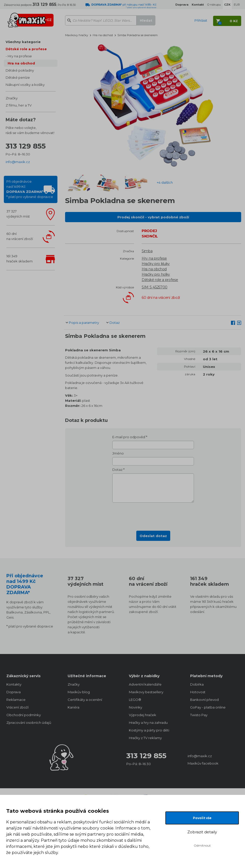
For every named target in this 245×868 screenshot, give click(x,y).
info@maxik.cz (18, 162)
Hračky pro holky (156, 274)
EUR (237, 5)
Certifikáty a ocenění (85, 700)
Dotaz (115, 323)
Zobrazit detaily (202, 832)
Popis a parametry (84, 323)
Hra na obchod (21, 63)
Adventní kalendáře (145, 684)
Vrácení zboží (17, 707)
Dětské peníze (18, 77)
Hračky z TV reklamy (145, 738)
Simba (147, 251)
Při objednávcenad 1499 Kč (30, 189)
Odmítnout (202, 845)
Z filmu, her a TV (19, 105)
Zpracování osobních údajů (29, 723)
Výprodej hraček (143, 715)
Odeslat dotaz (153, 536)
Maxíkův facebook (203, 763)
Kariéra (73, 707)
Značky (12, 98)
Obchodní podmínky (24, 715)
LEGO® (135, 700)
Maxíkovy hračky (77, 35)
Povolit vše (202, 818)
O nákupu (214, 5)
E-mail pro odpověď (129, 437)
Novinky (136, 707)
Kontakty (14, 684)
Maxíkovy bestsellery (146, 692)
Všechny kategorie (23, 42)
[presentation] (153, 515)
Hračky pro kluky (156, 264)
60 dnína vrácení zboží (20, 236)
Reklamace (16, 700)
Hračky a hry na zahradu (148, 723)
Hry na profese (20, 56)
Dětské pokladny (20, 70)
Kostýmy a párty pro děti (149, 730)
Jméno (118, 453)
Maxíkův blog (79, 692)
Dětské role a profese (26, 49)
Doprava (14, 692)
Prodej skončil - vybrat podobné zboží (153, 217)
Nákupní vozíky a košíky (25, 85)
